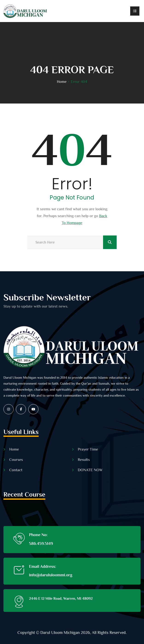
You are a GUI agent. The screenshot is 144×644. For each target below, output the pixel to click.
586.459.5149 (41, 543)
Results (84, 460)
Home (62, 82)
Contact (16, 470)
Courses (16, 460)
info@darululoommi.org (51, 575)
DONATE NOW (90, 470)
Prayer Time (88, 449)
